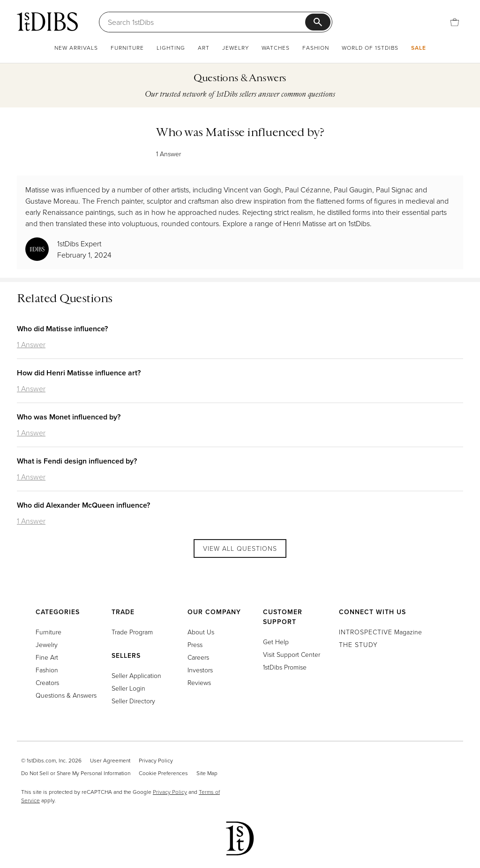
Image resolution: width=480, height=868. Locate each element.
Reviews (199, 682)
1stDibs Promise (285, 667)
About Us (201, 632)
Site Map (207, 773)
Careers (198, 657)
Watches (276, 48)
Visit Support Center (292, 654)
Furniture (127, 48)
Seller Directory (133, 701)
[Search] (206, 22)
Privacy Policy (156, 760)
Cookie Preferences (163, 773)
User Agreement (110, 760)
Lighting (171, 48)
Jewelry (236, 48)
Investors (200, 670)
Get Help (276, 642)
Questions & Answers (66, 695)
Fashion (316, 48)
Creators (47, 682)
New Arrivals (76, 48)
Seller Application (136, 675)
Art (204, 48)
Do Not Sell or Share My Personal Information (76, 773)
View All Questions (240, 548)
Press (195, 644)
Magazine (380, 632)
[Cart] (455, 22)
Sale (419, 48)
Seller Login (128, 688)
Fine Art (47, 657)
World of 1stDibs (370, 48)
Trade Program (132, 632)
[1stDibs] (47, 22)
